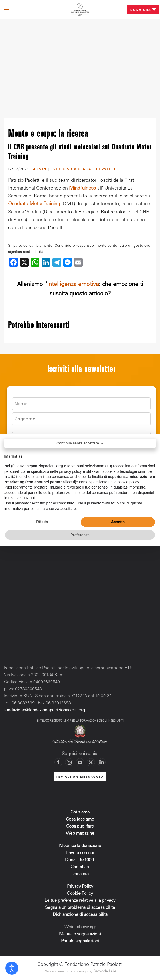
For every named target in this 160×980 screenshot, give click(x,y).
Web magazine (80, 834)
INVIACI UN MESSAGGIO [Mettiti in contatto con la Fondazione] (80, 777)
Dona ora (143, 9)
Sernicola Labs (105, 972)
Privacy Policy (80, 887)
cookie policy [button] (128, 482)
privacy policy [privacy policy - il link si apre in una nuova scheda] (70, 471)
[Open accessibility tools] (12, 968)
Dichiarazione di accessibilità (80, 915)
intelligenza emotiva (73, 285)
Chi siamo (80, 812)
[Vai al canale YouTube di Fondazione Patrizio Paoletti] (80, 762)
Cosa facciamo (80, 819)
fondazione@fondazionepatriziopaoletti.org (44, 710)
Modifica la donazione (80, 846)
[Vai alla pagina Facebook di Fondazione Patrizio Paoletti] (58, 762)
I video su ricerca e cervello (84, 169)
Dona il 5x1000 (80, 860)
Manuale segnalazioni (80, 934)
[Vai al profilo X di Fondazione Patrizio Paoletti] (91, 762)
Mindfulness (83, 188)
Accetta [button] (118, 522)
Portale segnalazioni (80, 941)
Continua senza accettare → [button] (80, 443)
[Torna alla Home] (80, 10)
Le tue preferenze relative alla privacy (80, 901)
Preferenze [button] (80, 535)
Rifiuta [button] (42, 522)
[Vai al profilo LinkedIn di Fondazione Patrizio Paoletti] (102, 762)
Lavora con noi (80, 853)
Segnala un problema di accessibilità (80, 908)
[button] (7, 9)
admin (40, 169)
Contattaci (80, 867)
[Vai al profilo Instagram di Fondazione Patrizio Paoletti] (69, 762)
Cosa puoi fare (80, 826)
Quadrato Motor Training (34, 204)
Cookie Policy (80, 894)
